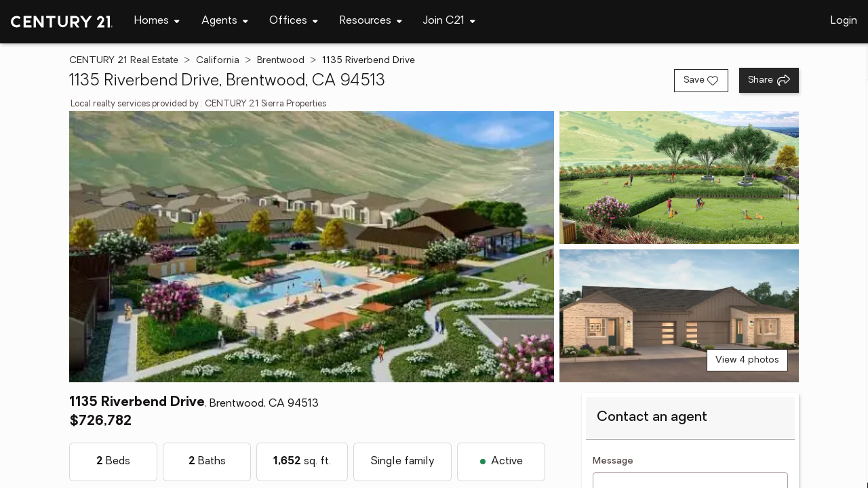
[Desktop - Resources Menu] (371, 21)
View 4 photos (747, 360)
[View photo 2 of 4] (679, 178)
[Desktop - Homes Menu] (157, 21)
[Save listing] (701, 81)
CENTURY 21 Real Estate (124, 61)
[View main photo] (311, 247)
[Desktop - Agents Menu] (225, 21)
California (218, 61)
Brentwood (281, 61)
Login (844, 21)
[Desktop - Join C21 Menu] (449, 21)
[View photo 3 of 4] (679, 316)
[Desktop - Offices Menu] (294, 21)
